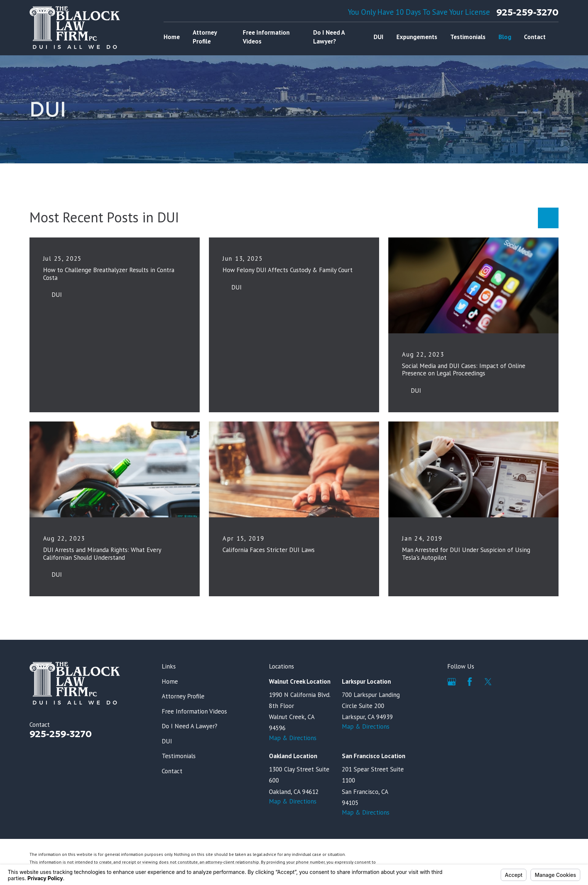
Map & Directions (293, 738)
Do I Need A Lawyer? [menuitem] (329, 37)
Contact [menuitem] (535, 37)
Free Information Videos (194, 711)
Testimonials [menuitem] (468, 37)
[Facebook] (470, 682)
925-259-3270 (527, 12)
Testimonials (179, 756)
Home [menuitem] (172, 37)
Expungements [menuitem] (417, 37)
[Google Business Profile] (452, 682)
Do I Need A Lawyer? (190, 726)
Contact (172, 771)
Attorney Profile (183, 696)
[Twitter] (488, 682)
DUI (167, 741)
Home (170, 681)
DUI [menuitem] (379, 37)
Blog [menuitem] (505, 37)
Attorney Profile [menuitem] (205, 37)
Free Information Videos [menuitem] (266, 37)
